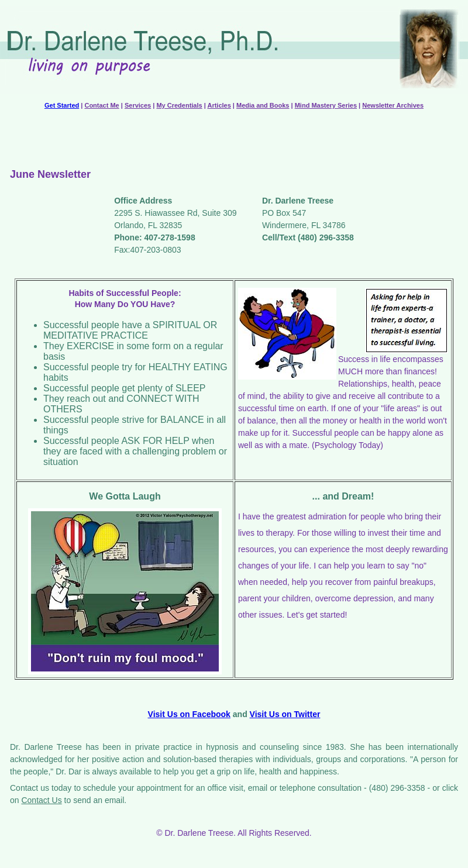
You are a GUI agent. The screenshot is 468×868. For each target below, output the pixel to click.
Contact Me (101, 105)
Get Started (62, 105)
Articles (219, 105)
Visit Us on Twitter (285, 714)
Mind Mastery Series (326, 105)
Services (138, 105)
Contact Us (41, 800)
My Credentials (179, 105)
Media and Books (263, 105)
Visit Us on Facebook (189, 714)
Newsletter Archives (393, 105)
